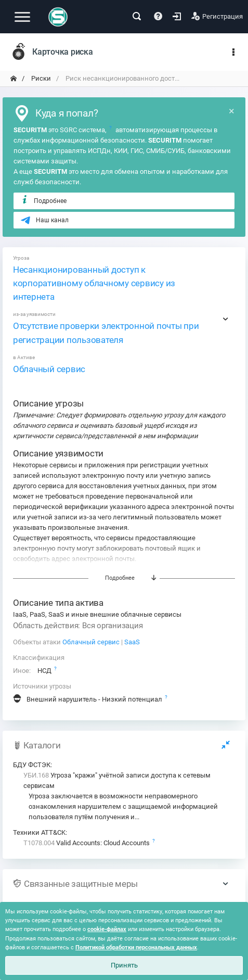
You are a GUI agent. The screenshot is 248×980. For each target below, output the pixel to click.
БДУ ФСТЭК (32, 765)
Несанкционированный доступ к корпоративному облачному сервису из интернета (94, 283)
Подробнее (43, 200)
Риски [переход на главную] (40, 78)
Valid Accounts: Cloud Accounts (87, 843)
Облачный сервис (49, 369)
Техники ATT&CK (39, 832)
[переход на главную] (14, 79)
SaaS (132, 642)
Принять (124, 965)
